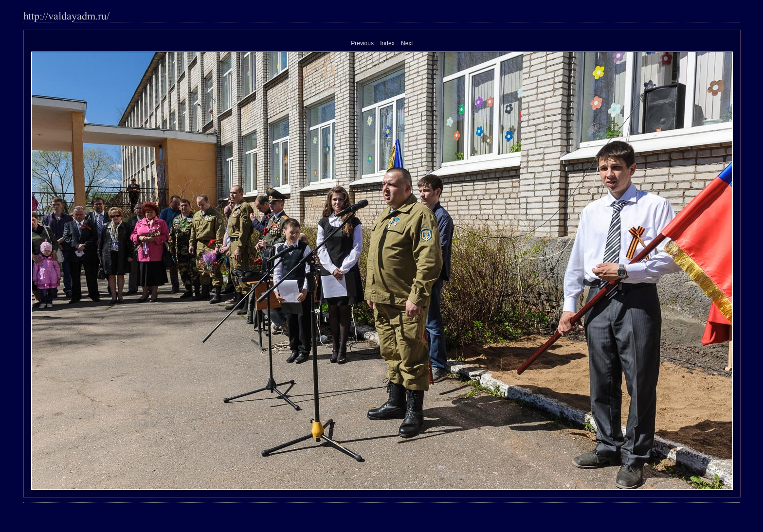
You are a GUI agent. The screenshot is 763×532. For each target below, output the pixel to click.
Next (407, 43)
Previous (362, 43)
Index (387, 43)
